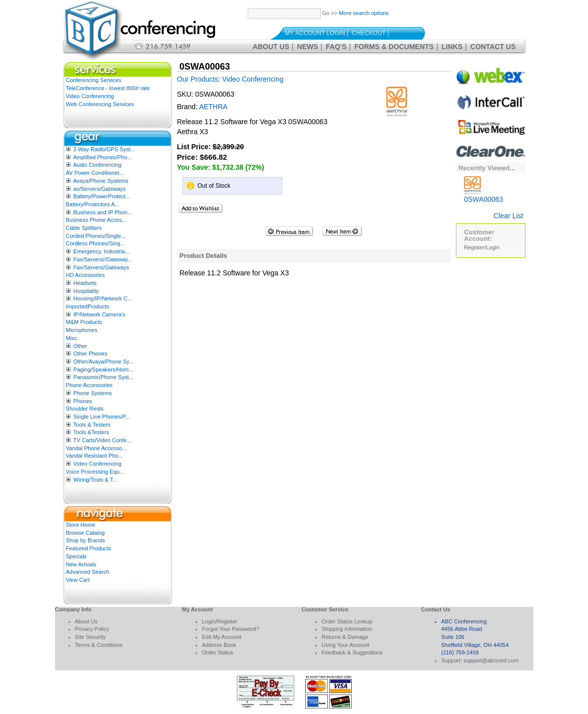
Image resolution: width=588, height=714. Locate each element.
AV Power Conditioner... (95, 173)
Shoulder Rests (85, 409)
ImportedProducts (88, 306)
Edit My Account (222, 637)
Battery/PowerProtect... (102, 196)
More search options (364, 13)
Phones (83, 401)
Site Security (91, 637)
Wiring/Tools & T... (96, 480)
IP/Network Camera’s (100, 314)
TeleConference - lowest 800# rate (108, 88)
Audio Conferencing (97, 165)
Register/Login (482, 247)
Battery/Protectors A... (93, 204)
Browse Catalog (86, 533)
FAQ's (336, 47)
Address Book (219, 645)
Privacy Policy (92, 629)
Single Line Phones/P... (102, 417)
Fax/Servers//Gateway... (103, 259)
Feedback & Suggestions (352, 652)
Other (81, 346)
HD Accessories (86, 275)
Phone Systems (93, 393)
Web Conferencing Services (100, 104)
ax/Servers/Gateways (100, 189)
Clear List (508, 216)
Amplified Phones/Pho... (102, 157)
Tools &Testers (91, 432)
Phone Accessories (90, 385)
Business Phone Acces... (96, 220)
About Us (271, 47)
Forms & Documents (394, 47)
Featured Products (89, 548)
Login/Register (220, 621)
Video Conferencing (90, 96)
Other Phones (91, 353)
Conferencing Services (94, 80)
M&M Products (84, 322)
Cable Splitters (84, 228)
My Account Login (315, 33)
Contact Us (493, 47)
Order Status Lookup (347, 621)
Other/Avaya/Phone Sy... (104, 362)
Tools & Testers (92, 425)
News (308, 47)
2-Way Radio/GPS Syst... (104, 149)
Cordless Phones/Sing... (96, 243)
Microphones (82, 330)
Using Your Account (346, 645)
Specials (77, 556)
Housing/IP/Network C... (103, 298)
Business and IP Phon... (103, 212)
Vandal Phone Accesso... (97, 448)
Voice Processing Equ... (95, 472)
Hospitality (86, 291)
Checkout (369, 33)
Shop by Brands (86, 540)
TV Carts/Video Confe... (102, 440)
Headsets (85, 283)
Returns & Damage (345, 637)
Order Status (218, 652)
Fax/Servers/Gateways (101, 267)
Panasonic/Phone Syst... (104, 377)
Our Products (198, 79)
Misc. (73, 338)
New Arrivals (81, 564)
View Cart (78, 580)
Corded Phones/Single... (96, 236)
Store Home (81, 525)
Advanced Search (88, 572)
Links (452, 47)
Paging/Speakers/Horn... (104, 370)
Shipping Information (347, 629)
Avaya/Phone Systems (101, 181)
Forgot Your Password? (231, 629)
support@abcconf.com (491, 660)
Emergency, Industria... (102, 251)
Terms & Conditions (99, 645)
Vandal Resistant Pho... (95, 456)
